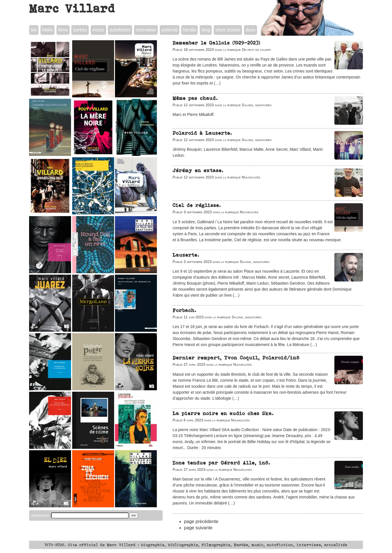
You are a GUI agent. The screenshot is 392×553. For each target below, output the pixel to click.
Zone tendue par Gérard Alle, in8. (221, 463)
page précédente (201, 521)
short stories (228, 30)
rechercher (41, 515)
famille (189, 30)
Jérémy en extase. (198, 170)
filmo (63, 30)
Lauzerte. (186, 255)
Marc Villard (72, 8)
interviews (146, 30)
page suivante (198, 528)
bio (34, 30)
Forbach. (184, 310)
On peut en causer (256, 50)
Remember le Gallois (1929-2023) (216, 43)
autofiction (120, 30)
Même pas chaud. (195, 98)
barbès (80, 30)
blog (206, 30)
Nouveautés (251, 177)
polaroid (170, 30)
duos (251, 30)
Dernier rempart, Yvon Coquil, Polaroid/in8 (236, 358)
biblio (48, 30)
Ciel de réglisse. (197, 205)
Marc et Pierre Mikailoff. (194, 114)
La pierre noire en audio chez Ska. (223, 413)
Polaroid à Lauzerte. (202, 133)
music (98, 30)
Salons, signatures (256, 105)
